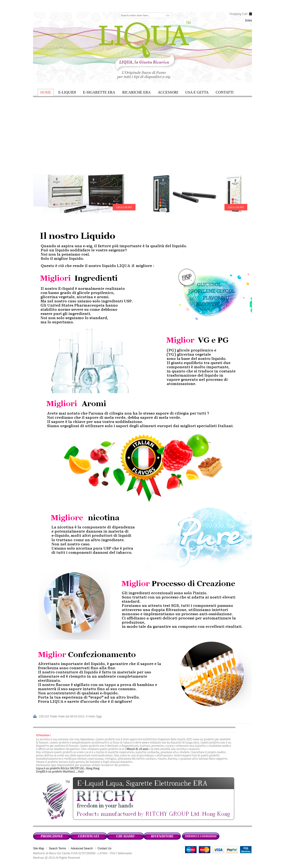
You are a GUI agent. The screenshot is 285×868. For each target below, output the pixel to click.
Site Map (39, 848)
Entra (249, 20)
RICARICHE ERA (136, 92)
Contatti (225, 92)
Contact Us (104, 848)
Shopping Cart (238, 14)
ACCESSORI (168, 92)
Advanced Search (82, 848)
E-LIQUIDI (67, 92)
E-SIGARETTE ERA (99, 92)
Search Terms (58, 848)
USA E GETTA (197, 92)
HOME (46, 92)
